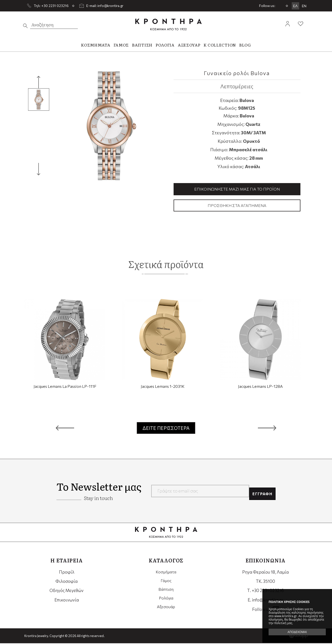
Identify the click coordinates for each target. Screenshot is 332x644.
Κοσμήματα (166, 573)
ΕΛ (295, 6)
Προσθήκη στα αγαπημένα (237, 206)
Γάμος (166, 582)
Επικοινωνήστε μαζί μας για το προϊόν (237, 189)
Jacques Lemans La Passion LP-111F (65, 387)
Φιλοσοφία (67, 582)
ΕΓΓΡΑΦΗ (260, 492)
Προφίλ (67, 573)
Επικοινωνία (67, 601)
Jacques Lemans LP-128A (260, 387)
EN (304, 6)
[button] (65, 429)
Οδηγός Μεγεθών (67, 591)
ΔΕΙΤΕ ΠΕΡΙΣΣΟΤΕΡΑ (166, 429)
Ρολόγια (166, 601)
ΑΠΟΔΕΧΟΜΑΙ (297, 632)
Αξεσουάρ (166, 610)
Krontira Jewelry (168, 25)
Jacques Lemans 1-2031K (163, 387)
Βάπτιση (166, 591)
